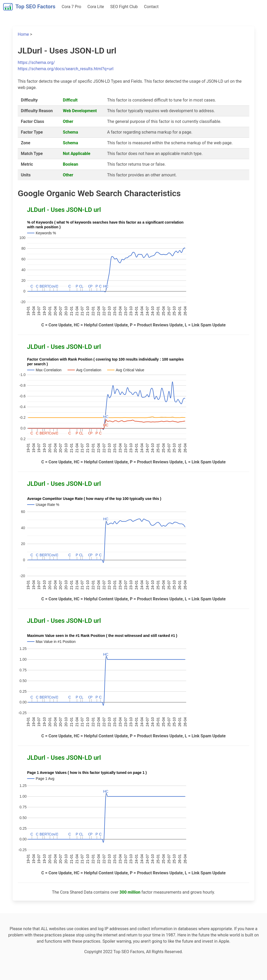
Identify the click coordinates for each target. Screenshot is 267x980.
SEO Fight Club (124, 7)
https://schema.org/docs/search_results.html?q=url (66, 69)
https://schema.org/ (36, 62)
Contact (151, 7)
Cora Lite (96, 7)
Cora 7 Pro (72, 7)
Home (23, 34)
